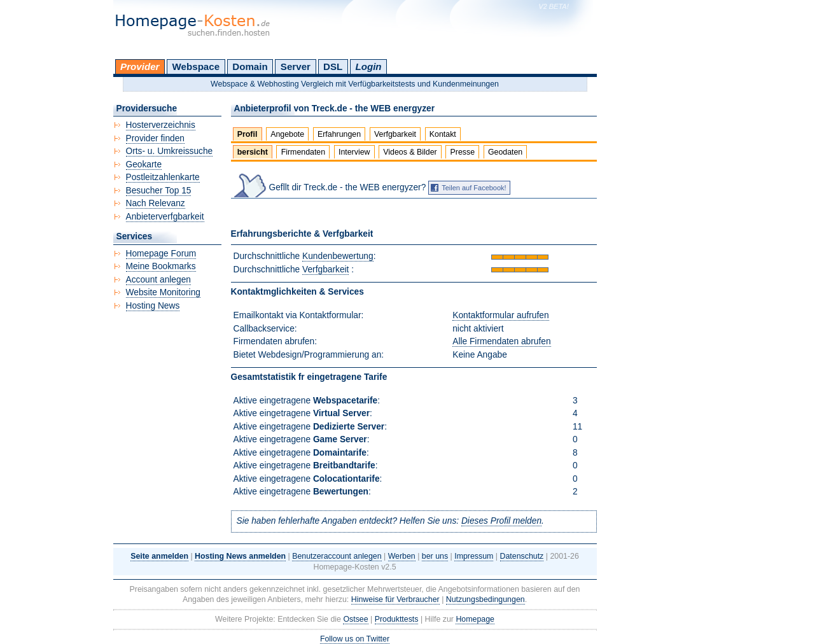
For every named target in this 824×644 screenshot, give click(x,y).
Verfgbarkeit (395, 134)
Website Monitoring (163, 292)
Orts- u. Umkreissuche (170, 151)
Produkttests (397, 619)
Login (368, 66)
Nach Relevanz (156, 203)
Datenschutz (522, 556)
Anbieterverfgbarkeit (165, 217)
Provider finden (155, 138)
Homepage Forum (161, 254)
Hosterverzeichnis (161, 125)
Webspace (196, 66)
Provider (140, 66)
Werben (402, 556)
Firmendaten (303, 152)
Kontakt (443, 134)
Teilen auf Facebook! (474, 188)
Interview (354, 152)
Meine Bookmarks (161, 266)
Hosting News (153, 306)
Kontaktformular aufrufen (500, 315)
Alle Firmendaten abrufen (501, 341)
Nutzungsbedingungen (485, 599)
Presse (463, 152)
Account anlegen (158, 280)
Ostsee (355, 619)
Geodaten (505, 152)
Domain (250, 66)
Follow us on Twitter (355, 639)
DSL (333, 66)
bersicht (253, 152)
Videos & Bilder (410, 152)
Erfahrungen (339, 134)
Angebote (287, 134)
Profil (248, 134)
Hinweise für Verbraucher (395, 599)
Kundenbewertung (338, 256)
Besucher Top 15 (159, 191)
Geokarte (144, 164)
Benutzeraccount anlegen (337, 556)
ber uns (435, 556)
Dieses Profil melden (501, 521)
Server (296, 66)
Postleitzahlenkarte (163, 177)
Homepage (475, 619)
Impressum (474, 556)
